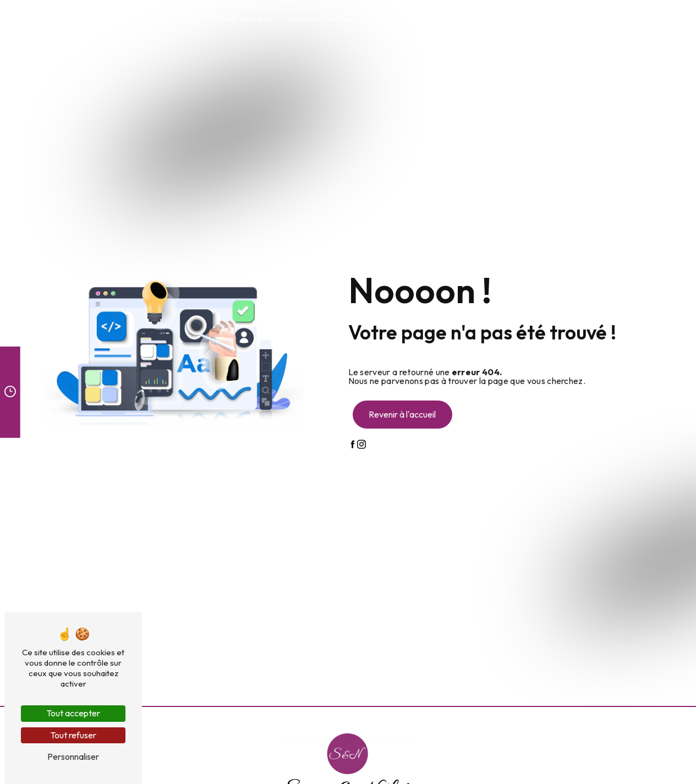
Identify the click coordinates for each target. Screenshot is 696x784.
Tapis (483, 19)
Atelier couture (531, 19)
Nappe (377, 19)
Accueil (84, 19)
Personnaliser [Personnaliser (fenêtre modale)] (73, 756)
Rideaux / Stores (139, 19)
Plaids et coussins (432, 19)
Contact (583, 19)
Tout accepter (73, 713)
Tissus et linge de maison (232, 19)
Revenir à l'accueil (402, 414)
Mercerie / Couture (320, 19)
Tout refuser (73, 735)
